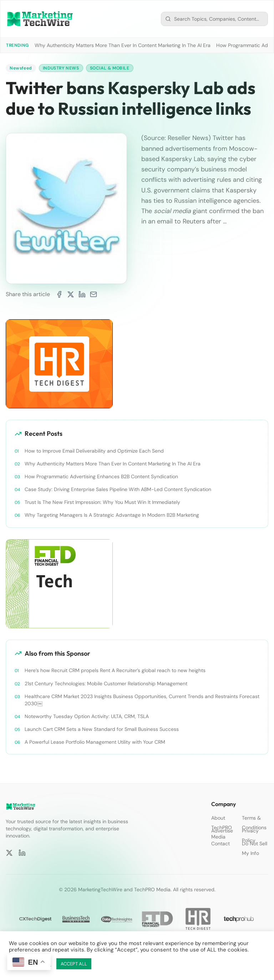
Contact (220, 844)
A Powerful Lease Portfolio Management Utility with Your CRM (95, 742)
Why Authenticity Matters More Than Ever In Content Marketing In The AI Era (123, 45)
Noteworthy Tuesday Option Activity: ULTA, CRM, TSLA (87, 716)
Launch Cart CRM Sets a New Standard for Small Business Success (102, 729)
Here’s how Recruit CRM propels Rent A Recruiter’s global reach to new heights (115, 670)
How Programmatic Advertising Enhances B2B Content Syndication (101, 476)
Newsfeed (21, 68)
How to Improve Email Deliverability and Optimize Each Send (94, 451)
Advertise (222, 831)
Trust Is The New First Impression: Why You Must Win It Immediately (102, 502)
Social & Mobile (110, 68)
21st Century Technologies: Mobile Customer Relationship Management (106, 684)
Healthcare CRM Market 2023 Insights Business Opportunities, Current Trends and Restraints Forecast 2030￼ (142, 700)
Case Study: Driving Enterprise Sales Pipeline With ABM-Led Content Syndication (118, 489)
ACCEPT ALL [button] (74, 964)
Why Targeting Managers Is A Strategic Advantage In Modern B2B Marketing (112, 515)
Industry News (61, 68)
